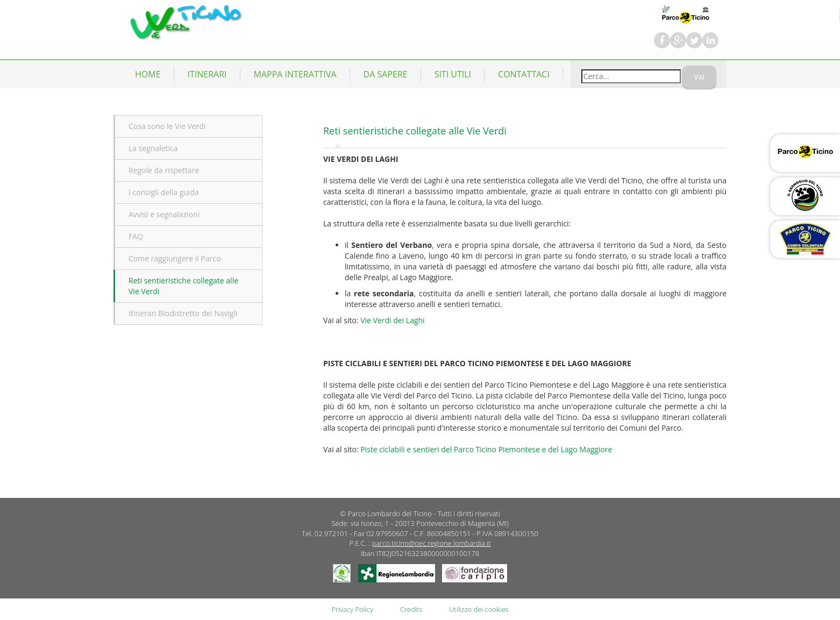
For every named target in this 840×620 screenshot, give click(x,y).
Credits (411, 609)
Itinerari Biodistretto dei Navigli (183, 313)
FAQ (136, 236)
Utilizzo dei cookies (479, 609)
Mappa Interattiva (295, 74)
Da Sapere (386, 74)
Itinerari (207, 74)
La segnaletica (153, 148)
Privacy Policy (352, 609)
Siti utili (453, 74)
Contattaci (524, 74)
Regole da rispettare (164, 170)
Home (148, 74)
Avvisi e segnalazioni (164, 214)
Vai (699, 77)
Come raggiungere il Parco (175, 258)
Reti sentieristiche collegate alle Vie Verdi (183, 286)
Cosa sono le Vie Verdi (167, 126)
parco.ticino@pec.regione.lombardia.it (431, 543)
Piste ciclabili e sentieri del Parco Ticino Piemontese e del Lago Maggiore (486, 449)
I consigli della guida (164, 192)
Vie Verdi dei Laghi (392, 320)
